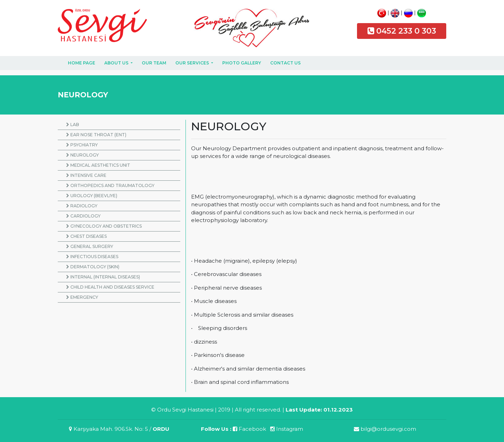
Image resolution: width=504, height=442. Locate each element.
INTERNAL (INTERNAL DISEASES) (103, 277)
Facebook (249, 429)
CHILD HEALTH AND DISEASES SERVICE (110, 287)
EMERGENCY (82, 297)
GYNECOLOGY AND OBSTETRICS (104, 226)
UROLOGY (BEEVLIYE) (92, 196)
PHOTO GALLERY (242, 63)
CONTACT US (285, 63)
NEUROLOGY (82, 155)
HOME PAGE (82, 63)
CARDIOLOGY (83, 216)
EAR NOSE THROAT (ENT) (96, 135)
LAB (73, 125)
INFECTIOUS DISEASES (92, 257)
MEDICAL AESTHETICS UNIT (98, 165)
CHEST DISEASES (86, 236)
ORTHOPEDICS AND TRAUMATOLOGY (110, 185)
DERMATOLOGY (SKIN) (93, 267)
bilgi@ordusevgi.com (385, 429)
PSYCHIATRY (82, 145)
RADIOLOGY (82, 206)
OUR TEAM (154, 63)
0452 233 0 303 (406, 31)
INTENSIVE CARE (86, 175)
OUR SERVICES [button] (193, 63)
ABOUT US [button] (117, 63)
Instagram (287, 429)
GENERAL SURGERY (90, 246)
